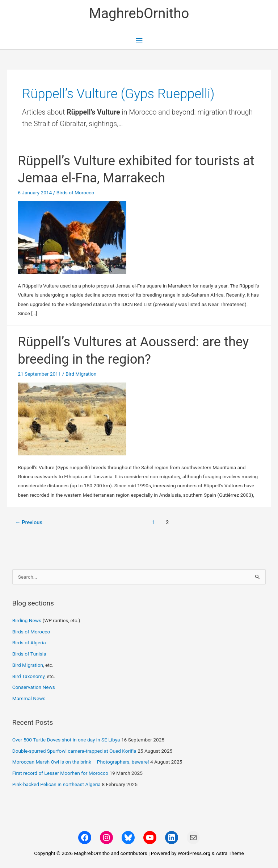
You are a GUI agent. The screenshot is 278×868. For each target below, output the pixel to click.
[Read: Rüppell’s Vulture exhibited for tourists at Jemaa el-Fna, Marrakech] (72, 237)
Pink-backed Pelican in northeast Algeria (56, 784)
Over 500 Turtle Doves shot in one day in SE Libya (66, 740)
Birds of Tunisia (29, 654)
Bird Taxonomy (29, 676)
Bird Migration (81, 374)
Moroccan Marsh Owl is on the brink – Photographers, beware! (81, 762)
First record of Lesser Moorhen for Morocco (60, 773)
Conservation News (34, 687)
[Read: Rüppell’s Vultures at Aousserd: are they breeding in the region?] (72, 418)
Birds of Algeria (29, 642)
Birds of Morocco (75, 193)
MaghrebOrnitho (139, 13)
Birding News (28, 620)
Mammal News (29, 698)
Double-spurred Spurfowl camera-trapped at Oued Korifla (74, 751)
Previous (29, 522)
